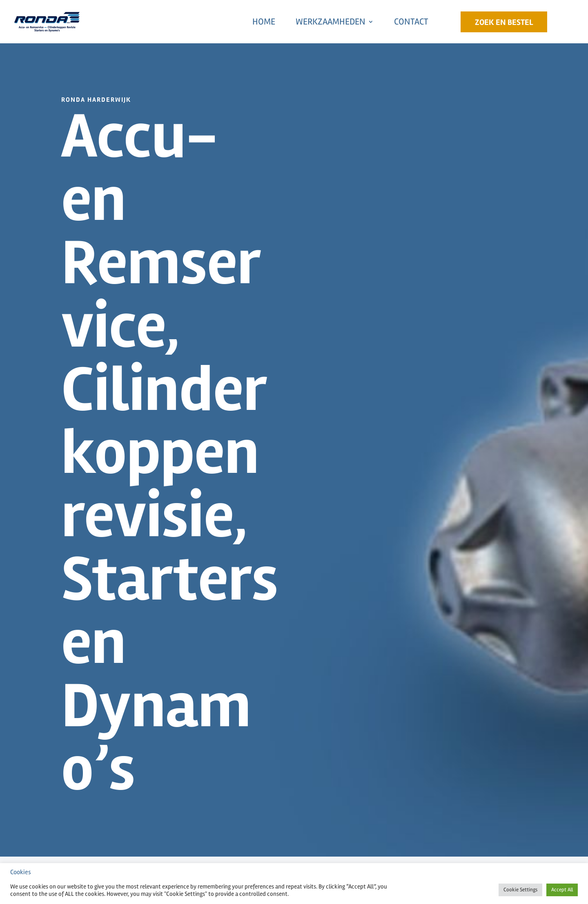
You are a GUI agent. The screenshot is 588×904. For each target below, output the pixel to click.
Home (264, 22)
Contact (411, 22)
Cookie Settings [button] (520, 890)
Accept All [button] (562, 890)
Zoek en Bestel (504, 22)
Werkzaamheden (331, 22)
